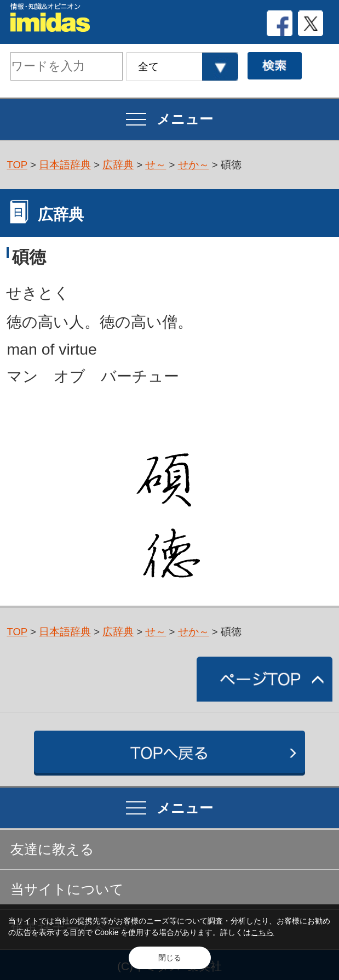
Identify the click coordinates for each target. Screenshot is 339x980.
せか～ (194, 165)
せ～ (156, 165)
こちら (262, 932)
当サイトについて (67, 889)
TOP (17, 165)
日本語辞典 (65, 165)
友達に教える (52, 849)
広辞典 (118, 165)
